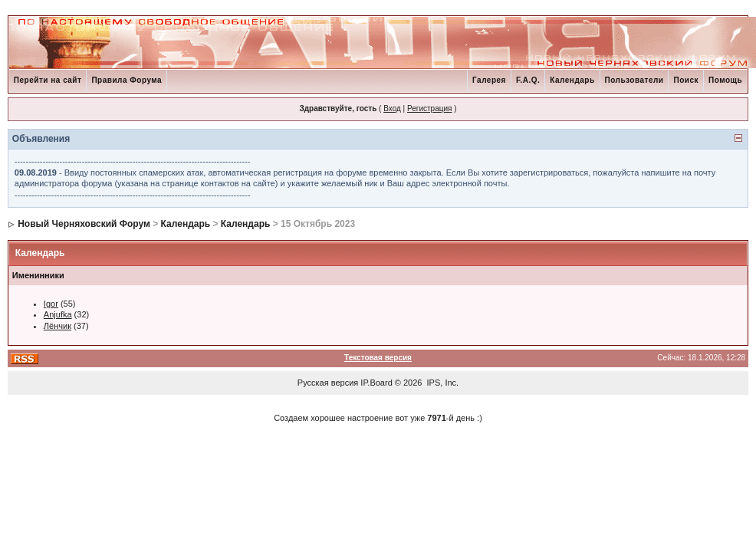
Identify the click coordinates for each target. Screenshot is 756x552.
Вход (392, 108)
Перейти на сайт (48, 80)
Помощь (725, 80)
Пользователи (634, 80)
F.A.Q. (528, 80)
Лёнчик (58, 326)
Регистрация (429, 108)
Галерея (489, 80)
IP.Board (376, 383)
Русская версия (328, 383)
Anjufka (58, 314)
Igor (51, 304)
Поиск (686, 80)
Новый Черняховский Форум (84, 224)
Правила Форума (127, 80)
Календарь (572, 80)
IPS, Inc (442, 383)
